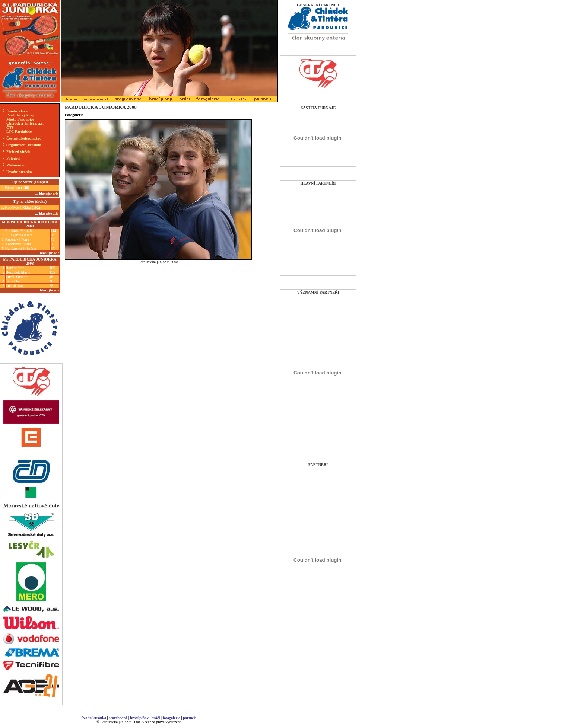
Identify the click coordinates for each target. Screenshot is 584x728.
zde (56, 253)
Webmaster (16, 165)
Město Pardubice (20, 119)
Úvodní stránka (19, 172)
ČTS (10, 127)
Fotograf (13, 158)
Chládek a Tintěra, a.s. (25, 123)
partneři (190, 718)
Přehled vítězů (18, 152)
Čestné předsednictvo (24, 138)
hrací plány (139, 718)
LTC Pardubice (19, 132)
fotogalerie (172, 718)
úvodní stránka (94, 718)
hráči (155, 718)
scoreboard (118, 718)
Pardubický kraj (20, 115)
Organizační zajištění (24, 145)
